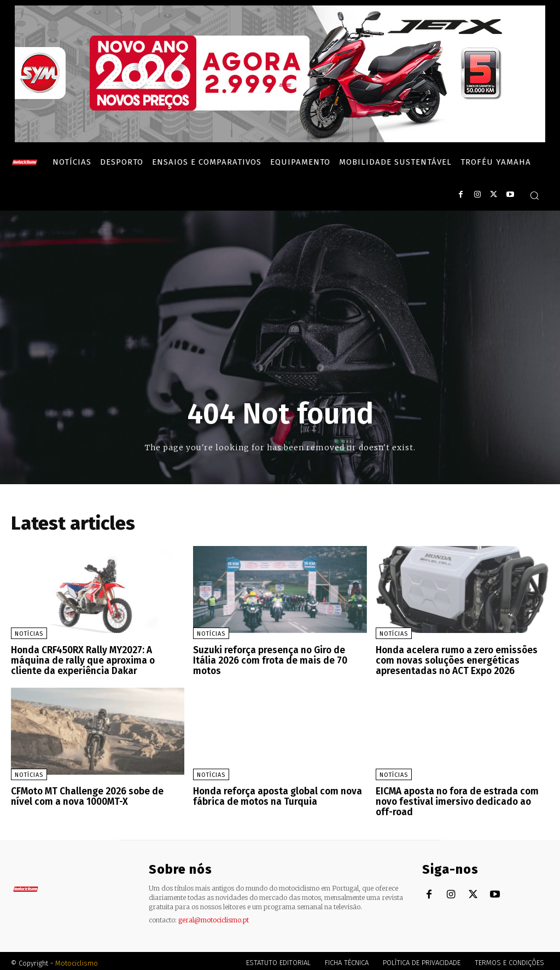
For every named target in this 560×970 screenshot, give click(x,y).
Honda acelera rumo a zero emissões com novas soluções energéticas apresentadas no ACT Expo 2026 (453, 660)
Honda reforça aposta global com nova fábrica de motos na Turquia (274, 794)
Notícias (29, 634)
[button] (534, 195)
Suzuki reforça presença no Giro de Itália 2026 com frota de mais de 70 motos (278, 655)
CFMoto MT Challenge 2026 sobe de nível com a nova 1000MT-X (96, 794)
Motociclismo (77, 959)
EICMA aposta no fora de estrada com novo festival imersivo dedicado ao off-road (459, 799)
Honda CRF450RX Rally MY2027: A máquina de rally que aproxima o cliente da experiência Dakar (97, 660)
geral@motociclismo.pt (214, 916)
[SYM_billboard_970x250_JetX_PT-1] (280, 140)
